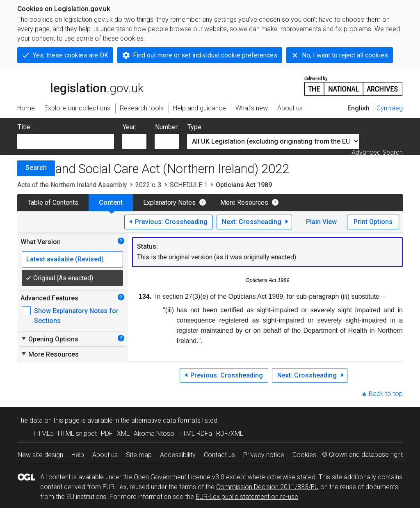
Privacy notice (264, 455)
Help (78, 455)
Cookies (304, 455)
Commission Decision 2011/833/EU (267, 487)
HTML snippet (77, 434)
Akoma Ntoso (154, 434)
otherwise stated (291, 477)
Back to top (386, 394)
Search (36, 168)
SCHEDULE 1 (189, 185)
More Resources (244, 203)
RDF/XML (230, 434)
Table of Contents (53, 203)
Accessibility (178, 455)
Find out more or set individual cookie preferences (205, 55)
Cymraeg (390, 108)
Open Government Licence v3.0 (179, 477)
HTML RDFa (195, 434)
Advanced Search (377, 152)
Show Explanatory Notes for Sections (76, 316)
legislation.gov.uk (80, 85)
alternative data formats (166, 420)
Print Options (373, 222)
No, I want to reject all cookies (345, 55)
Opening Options (49, 339)
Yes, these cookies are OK (71, 55)
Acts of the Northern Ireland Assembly (72, 185)
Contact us (219, 455)
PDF (107, 434)
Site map (139, 455)
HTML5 (44, 434)
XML (123, 434)
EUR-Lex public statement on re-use (247, 497)
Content (111, 203)
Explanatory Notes (169, 203)
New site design (40, 455)
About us (105, 455)
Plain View (321, 222)
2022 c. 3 (148, 185)
